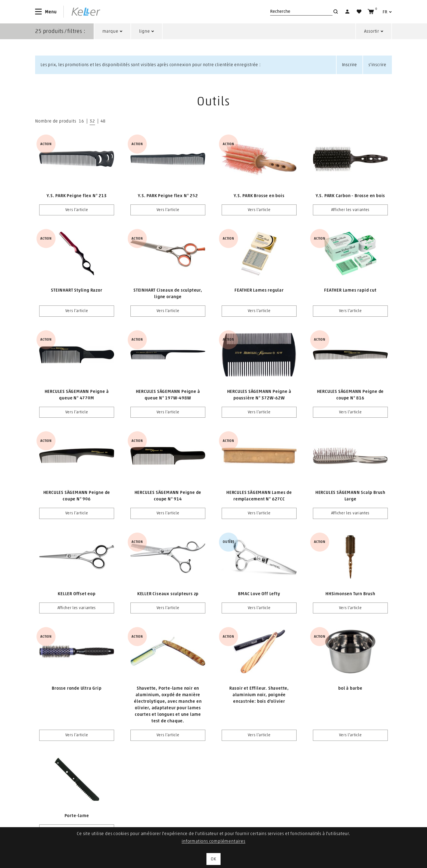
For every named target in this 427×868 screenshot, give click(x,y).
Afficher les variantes (350, 210)
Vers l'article (77, 210)
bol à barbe (350, 688)
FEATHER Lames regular (259, 290)
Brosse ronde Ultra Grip (77, 688)
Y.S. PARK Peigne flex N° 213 (77, 196)
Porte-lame (77, 816)
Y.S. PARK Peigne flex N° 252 (168, 196)
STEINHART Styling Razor (77, 290)
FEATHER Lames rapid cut (350, 290)
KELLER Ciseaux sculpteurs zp (168, 594)
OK (213, 859)
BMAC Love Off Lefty (259, 594)
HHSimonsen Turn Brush (350, 594)
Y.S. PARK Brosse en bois (259, 196)
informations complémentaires (213, 841)
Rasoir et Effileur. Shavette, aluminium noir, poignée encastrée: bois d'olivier (259, 695)
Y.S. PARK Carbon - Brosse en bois (350, 196)
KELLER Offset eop (77, 594)
